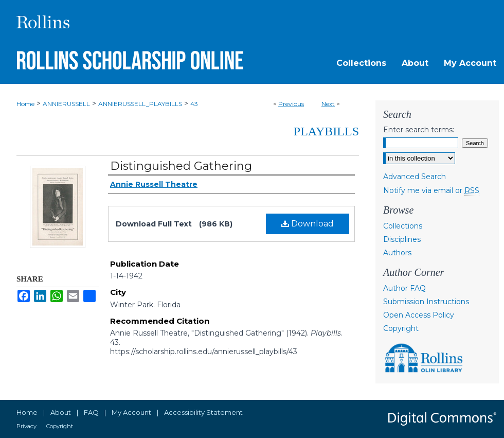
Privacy (26, 426)
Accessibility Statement (203, 412)
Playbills (326, 131)
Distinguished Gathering (181, 166)
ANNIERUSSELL (66, 104)
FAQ (91, 412)
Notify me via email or (431, 190)
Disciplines (402, 239)
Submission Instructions (426, 302)
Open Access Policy (419, 315)
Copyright (401, 328)
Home (25, 104)
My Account (131, 412)
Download (308, 224)
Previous (291, 104)
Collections (403, 226)
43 (194, 104)
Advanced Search (415, 177)
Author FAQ (404, 288)
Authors (397, 253)
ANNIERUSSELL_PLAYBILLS (140, 104)
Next (328, 104)
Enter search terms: (419, 130)
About (61, 412)
